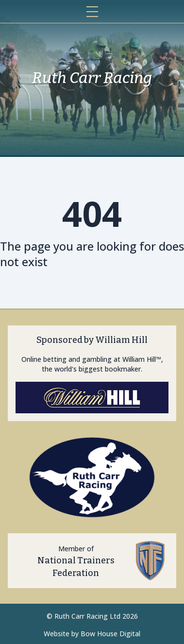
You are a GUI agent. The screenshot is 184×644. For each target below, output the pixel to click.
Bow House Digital (110, 634)
